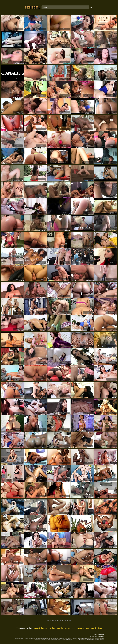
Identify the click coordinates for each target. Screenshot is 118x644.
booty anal (37, 628)
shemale (68, 628)
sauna (87, 628)
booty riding (60, 628)
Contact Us (102, 641)
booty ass (44, 628)
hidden (100, 628)
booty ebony (80, 628)
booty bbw (52, 628)
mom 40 (93, 628)
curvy (73, 628)
